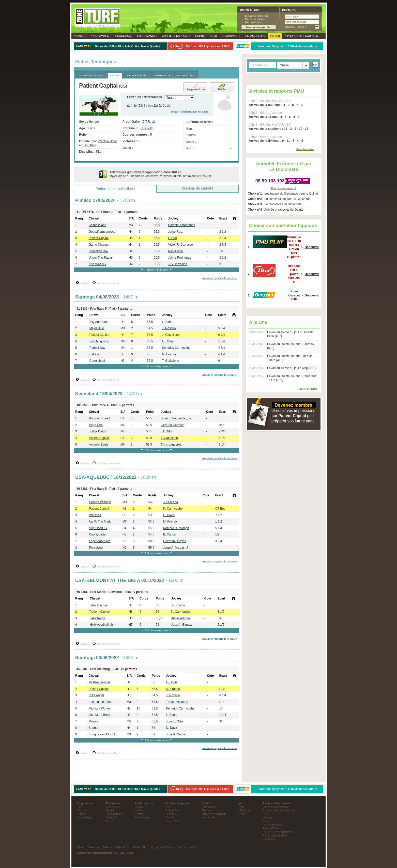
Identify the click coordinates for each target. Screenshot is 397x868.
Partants (207, 810)
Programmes (99, 36)
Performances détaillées (115, 189)
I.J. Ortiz (168, 341)
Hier (79, 807)
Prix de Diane (271, 828)
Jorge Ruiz (175, 232)
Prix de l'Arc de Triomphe (278, 832)
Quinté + (111, 817)
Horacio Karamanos (181, 225)
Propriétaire (142, 817)
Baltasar (95, 354)
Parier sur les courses (276, 807)
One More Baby (99, 715)
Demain (81, 814)
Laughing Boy (99, 341)
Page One (96, 425)
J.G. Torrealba (178, 264)
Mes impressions (253, 22)
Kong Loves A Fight (102, 734)
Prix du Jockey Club (275, 835)
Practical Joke (107, 141)
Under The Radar (101, 258)
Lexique (267, 817)
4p (150, 106)
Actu (213, 36)
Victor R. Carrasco (180, 245)
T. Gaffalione (170, 361)
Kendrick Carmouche (176, 348)
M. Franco (169, 354)
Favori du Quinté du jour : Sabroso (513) (290, 346)
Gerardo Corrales (172, 425)
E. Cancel (170, 534)
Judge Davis (97, 431)
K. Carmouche (173, 509)
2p (160, 106)
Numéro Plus (210, 817)
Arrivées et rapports (214, 814)
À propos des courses (301, 36)
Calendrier (269, 839)
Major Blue (97, 328)
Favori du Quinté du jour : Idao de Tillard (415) (290, 358)
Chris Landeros (171, 445)
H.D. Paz (147, 128)
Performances (146, 36)
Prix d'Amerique (272, 825)
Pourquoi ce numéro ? (284, 188)
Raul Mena (175, 251)
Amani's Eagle (99, 445)
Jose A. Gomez (181, 625)
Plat (242, 807)
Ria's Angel (96, 695)
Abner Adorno (180, 618)
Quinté (200, 36)
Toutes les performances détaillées (190, 112)
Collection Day (98, 251)
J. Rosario (169, 328)
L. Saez (167, 322)
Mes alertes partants (255, 19)
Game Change (99, 245)
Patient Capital (99, 238)
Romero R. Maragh (176, 528)
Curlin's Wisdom (100, 502)
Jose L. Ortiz (174, 721)
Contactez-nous (95, 847)
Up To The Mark (100, 522)
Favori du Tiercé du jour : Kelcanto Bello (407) (290, 334)
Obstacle (245, 810)
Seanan (94, 728)
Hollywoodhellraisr (102, 625)
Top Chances (114, 814)
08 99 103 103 (270, 181)
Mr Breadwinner (100, 682)
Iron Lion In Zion (100, 702)
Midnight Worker (100, 708)
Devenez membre (250, 10)
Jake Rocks (98, 618)
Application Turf (123, 847)
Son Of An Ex (98, 528)
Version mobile (140, 847)
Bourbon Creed (99, 418)
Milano (93, 721)
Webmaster (81, 847)
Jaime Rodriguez (179, 258)
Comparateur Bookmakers (279, 810)
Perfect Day (97, 348)
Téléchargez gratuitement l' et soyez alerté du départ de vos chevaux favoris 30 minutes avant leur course (161, 174)
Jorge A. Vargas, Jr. (176, 548)
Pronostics (122, 36)
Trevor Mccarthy (177, 702)
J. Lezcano (171, 502)
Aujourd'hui (83, 810)
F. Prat (172, 238)
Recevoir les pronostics (256, 16)
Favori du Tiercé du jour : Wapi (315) (292, 368)
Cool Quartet (98, 534)
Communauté (231, 36)
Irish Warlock (97, 264)
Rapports (176, 36)
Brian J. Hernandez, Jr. (176, 418)
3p (135, 106)
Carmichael (97, 361)
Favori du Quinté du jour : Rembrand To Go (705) (292, 378)
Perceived (96, 548)
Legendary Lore (100, 541)
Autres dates (84, 817)
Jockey (139, 810)
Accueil (79, 36)
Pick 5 (110, 821)
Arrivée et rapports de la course (219, 278)
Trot (242, 814)
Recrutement (109, 847)
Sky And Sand (99, 322)
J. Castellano (171, 335)
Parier (275, 36)
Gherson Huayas (175, 541)
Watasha (95, 515)
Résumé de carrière (197, 188)
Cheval (139, 807)
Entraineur (141, 814)
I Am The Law (99, 605)
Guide (266, 821)
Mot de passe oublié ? (295, 27)
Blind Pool (89, 145)
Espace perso (255, 36)
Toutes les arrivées (305, 149)
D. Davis (169, 515)
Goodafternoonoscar (103, 232)
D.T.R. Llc (149, 122)
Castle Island (97, 225)
